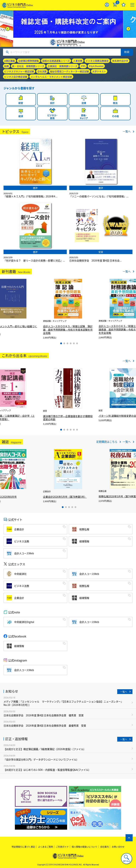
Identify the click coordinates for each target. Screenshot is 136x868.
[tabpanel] (68, 29)
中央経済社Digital (24, 622)
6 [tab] (74, 45)
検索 (127, 52)
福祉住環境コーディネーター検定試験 (69, 71)
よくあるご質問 (46, 847)
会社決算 (42, 71)
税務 (7, 66)
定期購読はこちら (107, 442)
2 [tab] (61, 45)
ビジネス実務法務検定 (97, 61)
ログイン (107, 5)
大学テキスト (99, 71)
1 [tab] (58, 45)
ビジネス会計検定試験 (16, 77)
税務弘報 (84, 529)
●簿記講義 (10, 61)
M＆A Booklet (96, 66)
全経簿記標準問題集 (29, 61)
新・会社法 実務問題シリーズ (28, 66)
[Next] (128, 29)
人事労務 (78, 61)
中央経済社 (20, 574)
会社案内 (104, 847)
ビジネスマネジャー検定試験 (19, 71)
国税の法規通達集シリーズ (56, 61)
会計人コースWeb (24, 553)
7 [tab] (77, 45)
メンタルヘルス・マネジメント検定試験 (51, 77)
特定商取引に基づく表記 (23, 847)
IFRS (83, 66)
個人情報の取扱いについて (84, 847)
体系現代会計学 (120, 61)
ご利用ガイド (62, 847)
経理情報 (84, 541)
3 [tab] (64, 45)
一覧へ (127, 131)
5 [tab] (71, 45)
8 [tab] (80, 45)
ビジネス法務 (22, 541)
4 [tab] (67, 45)
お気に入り (124, 5)
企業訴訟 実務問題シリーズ (63, 66)
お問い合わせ (118, 847)
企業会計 (19, 529)
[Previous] (8, 29)
